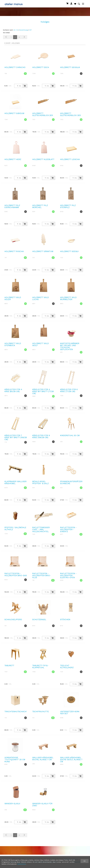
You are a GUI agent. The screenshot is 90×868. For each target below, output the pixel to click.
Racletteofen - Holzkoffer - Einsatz (68, 529)
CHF (30, 30)
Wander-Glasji (12, 804)
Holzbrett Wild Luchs (41, 298)
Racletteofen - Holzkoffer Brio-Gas (16, 574)
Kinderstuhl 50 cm (70, 435)
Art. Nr (16, 30)
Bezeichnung (23, 30)
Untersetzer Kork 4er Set (70, 713)
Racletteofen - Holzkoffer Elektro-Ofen (68, 575)
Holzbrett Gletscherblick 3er (70, 114)
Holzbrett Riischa (14, 251)
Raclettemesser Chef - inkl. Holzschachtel (41, 529)
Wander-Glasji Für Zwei (42, 805)
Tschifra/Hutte (41, 712)
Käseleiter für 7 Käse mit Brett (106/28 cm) (16, 437)
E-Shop (7, 43)
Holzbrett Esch (41, 67)
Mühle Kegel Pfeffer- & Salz (40, 482)
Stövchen (65, 620)
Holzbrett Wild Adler (13, 298)
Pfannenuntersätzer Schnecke (71, 482)
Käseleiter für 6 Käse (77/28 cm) (69, 390)
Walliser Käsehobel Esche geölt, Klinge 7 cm (71, 760)
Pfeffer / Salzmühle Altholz (15, 528)
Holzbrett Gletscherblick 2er (43, 114)
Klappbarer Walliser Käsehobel (15, 482)
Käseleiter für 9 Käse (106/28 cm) (41, 436)
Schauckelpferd (13, 620)
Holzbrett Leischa (70, 159)
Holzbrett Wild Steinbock (13, 344)
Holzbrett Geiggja (70, 67)
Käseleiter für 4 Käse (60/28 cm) (13, 390)
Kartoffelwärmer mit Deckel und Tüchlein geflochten (70, 346)
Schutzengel (39, 620)
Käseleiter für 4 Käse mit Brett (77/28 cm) (43, 391)
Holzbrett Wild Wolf (41, 344)
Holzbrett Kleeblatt (43, 159)
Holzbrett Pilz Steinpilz (68, 206)
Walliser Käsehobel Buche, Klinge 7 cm (43, 759)
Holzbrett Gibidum (14, 113)
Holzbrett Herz (13, 159)
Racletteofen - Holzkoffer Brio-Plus (42, 575)
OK (85, 861)
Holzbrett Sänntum (43, 251)
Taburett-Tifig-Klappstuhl (40, 667)
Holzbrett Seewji (69, 251)
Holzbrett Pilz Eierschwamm (12, 206)
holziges (16, 43)
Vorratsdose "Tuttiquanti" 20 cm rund (15, 760)
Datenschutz (22, 864)
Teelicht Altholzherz (67, 667)
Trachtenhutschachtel (17, 712)
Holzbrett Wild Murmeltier (68, 298)
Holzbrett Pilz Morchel (40, 206)
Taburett (9, 666)
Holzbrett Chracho (15, 67)
